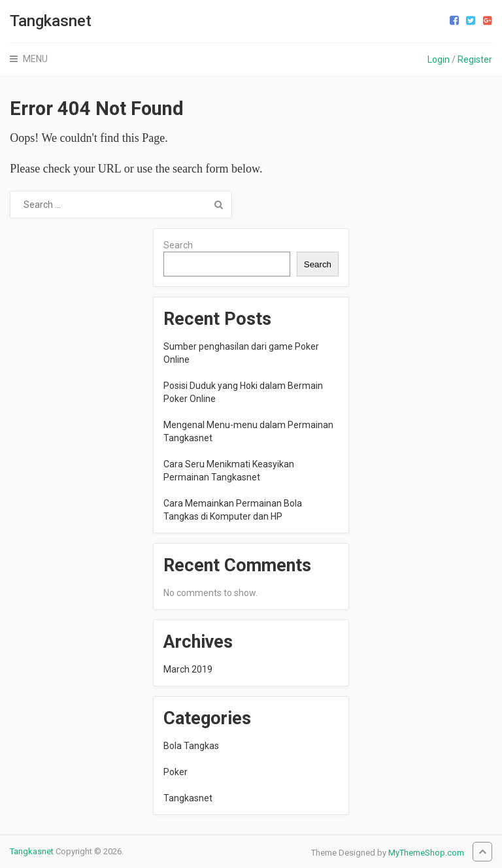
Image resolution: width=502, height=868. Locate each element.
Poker (176, 772)
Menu (35, 59)
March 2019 (188, 669)
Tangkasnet (51, 21)
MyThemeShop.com (426, 853)
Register (475, 59)
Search (178, 245)
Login (439, 59)
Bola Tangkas (191, 746)
